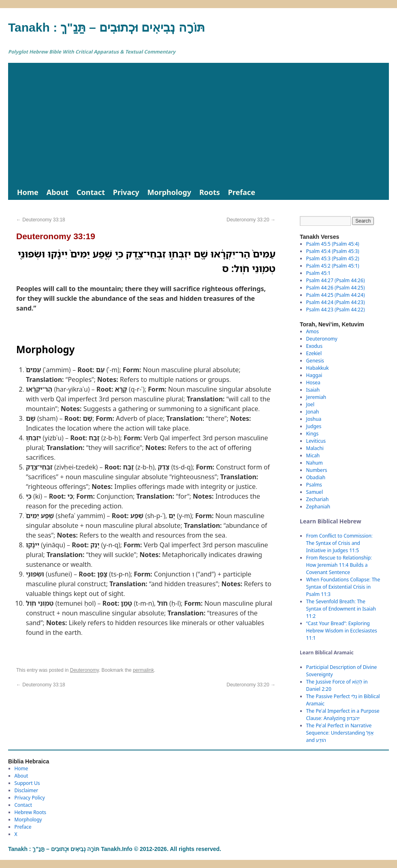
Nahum (315, 463)
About (58, 192)
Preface (242, 192)
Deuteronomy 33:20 (251, 220)
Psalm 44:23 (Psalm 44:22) (336, 310)
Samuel (315, 492)
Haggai (314, 375)
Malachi (315, 448)
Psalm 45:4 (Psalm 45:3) (333, 251)
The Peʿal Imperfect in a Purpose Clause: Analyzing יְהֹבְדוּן (343, 715)
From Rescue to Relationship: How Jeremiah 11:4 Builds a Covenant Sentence (339, 565)
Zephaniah (318, 507)
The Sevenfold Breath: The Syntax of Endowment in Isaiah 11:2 (341, 609)
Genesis (315, 361)
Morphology (169, 192)
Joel (310, 404)
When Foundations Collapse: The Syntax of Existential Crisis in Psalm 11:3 (343, 587)
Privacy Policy (30, 798)
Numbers (317, 470)
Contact (91, 192)
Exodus (314, 346)
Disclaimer (27, 790)
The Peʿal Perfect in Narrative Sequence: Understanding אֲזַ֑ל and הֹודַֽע (340, 733)
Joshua (314, 419)
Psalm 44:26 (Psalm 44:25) (336, 288)
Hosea (313, 383)
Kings (313, 434)
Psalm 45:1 (318, 273)
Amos (313, 331)
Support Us (27, 783)
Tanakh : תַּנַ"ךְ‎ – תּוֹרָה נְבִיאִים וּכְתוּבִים (107, 27)
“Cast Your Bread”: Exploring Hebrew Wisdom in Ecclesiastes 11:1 (342, 631)
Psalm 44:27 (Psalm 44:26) (336, 280)
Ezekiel (314, 353)
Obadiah (316, 477)
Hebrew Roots (31, 812)
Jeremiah (316, 397)
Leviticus (316, 441)
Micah (313, 455)
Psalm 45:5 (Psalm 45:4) (333, 244)
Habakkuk (318, 368)
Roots (210, 192)
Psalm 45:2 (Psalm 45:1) (333, 266)
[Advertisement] (198, 124)
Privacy (126, 192)
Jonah (313, 412)
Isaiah (313, 390)
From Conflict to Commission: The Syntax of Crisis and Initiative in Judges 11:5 (339, 543)
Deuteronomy (84, 670)
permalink (143, 670)
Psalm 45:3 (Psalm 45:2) (333, 258)
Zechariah (318, 499)
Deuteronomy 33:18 (41, 220)
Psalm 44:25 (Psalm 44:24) (336, 295)
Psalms (314, 485)
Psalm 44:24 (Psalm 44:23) (336, 302)
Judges (314, 426)
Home (28, 192)
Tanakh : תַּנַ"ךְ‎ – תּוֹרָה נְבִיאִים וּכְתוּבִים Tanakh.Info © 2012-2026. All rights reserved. (115, 849)
